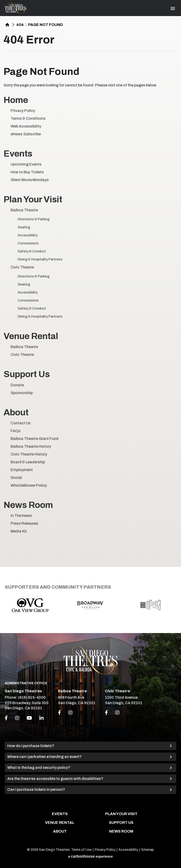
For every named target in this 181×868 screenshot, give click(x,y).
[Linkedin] (41, 718)
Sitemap (148, 850)
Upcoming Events (26, 164)
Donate (17, 385)
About (16, 412)
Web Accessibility (26, 126)
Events (18, 154)
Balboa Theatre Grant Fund (35, 439)
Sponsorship (22, 393)
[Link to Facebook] (60, 713)
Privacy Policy (23, 111)
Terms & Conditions (28, 118)
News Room (28, 505)
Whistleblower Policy (29, 485)
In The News (21, 516)
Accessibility (28, 235)
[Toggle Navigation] (173, 9)
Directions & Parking (34, 219)
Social (16, 478)
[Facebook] (6, 718)
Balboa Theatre (24, 210)
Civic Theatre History (29, 454)
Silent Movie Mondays (30, 180)
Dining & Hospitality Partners (40, 259)
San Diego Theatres (16, 8)
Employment (22, 470)
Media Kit (19, 531)
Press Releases (24, 523)
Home (7, 25)
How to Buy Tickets (27, 172)
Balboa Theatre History (31, 446)
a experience (90, 856)
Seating (24, 227)
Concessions (28, 243)
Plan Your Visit (33, 199)
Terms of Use (81, 850)
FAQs (16, 431)
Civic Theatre (22, 267)
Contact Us (21, 423)
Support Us (27, 374)
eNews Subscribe (26, 134)
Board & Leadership (28, 462)
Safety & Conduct (32, 251)
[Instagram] (17, 718)
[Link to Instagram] (70, 713)
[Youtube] (29, 718)
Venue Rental (31, 336)
